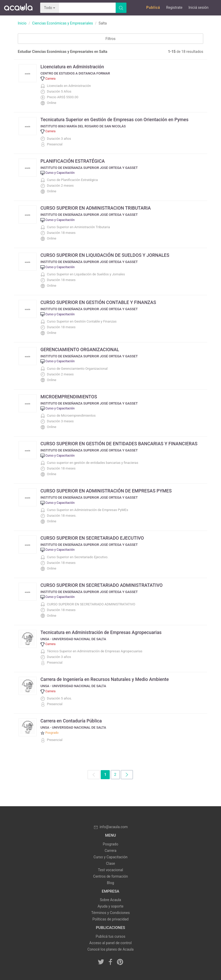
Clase (111, 863)
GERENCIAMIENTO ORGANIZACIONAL (80, 349)
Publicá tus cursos (111, 936)
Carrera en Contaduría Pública (71, 721)
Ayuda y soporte (110, 906)
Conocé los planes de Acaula (110, 949)
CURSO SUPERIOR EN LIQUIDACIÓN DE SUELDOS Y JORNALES (106, 255)
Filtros (111, 39)
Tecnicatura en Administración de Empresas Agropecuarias (102, 632)
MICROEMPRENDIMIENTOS (69, 397)
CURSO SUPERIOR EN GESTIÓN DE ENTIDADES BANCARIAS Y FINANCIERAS (120, 444)
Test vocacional (110, 870)
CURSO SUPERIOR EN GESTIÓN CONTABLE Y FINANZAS (99, 302)
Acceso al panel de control (110, 943)
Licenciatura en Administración (73, 67)
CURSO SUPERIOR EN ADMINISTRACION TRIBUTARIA (96, 208)
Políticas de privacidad (110, 919)
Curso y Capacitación (110, 857)
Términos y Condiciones (110, 913)
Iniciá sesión (199, 7)
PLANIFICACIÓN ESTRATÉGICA (73, 161)
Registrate (174, 7)
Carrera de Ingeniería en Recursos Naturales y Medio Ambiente (105, 679)
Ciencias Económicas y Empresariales (63, 23)
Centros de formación (111, 876)
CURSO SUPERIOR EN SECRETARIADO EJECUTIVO (93, 538)
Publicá (153, 7)
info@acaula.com (110, 827)
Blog (110, 883)
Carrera (110, 851)
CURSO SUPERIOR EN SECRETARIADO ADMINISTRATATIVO (102, 585)
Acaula (18, 8)
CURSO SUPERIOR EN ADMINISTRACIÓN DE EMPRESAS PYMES (107, 491)
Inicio (22, 23)
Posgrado (110, 844)
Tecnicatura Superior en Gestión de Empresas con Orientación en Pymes (115, 120)
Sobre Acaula (110, 900)
